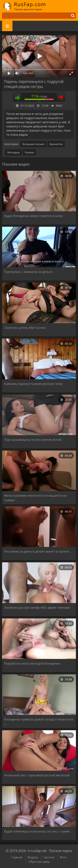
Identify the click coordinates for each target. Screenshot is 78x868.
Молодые (14, 152)
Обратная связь (39, 862)
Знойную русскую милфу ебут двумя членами (37, 607)
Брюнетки (56, 144)
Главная (17, 857)
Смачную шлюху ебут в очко (25, 328)
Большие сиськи (33, 144)
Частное (49, 857)
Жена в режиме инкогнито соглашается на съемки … (35, 498)
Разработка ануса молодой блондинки (32, 663)
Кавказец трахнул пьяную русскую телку (33, 384)
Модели (33, 857)
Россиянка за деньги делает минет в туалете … (38, 551)
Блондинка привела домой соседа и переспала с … (39, 721)
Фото (63, 857)
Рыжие (29, 152)
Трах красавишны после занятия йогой (33, 440)
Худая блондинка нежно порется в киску (33, 216)
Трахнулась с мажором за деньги (28, 272)
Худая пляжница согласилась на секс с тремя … (38, 831)
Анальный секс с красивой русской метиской (37, 775)
